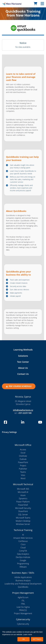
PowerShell (23, 505)
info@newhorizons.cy (23, 410)
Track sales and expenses (20, 280)
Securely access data (18, 286)
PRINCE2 (23, 610)
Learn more (28, 635)
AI (23, 535)
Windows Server (23, 524)
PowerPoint (23, 462)
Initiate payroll (15, 296)
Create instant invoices (19, 283)
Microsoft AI (23, 492)
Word (23, 478)
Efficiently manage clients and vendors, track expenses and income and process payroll (21, 188)
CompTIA (23, 551)
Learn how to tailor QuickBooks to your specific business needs (23, 172)
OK (24, 639)
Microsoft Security (23, 508)
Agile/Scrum (23, 597)
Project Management (23, 613)
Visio (23, 475)
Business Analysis (23, 580)
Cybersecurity (23, 624)
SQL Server (23, 515)
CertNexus (23, 541)
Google (23, 560)
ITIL (23, 601)
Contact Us (23, 374)
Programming (23, 564)
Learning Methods (23, 350)
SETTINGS (37, 639)
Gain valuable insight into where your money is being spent (22, 166)
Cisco (23, 544)
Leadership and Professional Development (23, 584)
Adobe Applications (23, 577)
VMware (23, 567)
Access (23, 450)
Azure (23, 495)
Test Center (23, 362)
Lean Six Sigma (23, 607)
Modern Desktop (23, 521)
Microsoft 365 (23, 489)
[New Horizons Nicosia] (6, 4)
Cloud (23, 548)
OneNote (23, 456)
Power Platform (23, 502)
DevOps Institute (23, 557)
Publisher (23, 469)
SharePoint (23, 511)
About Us (23, 368)
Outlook (23, 459)
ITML (23, 604)
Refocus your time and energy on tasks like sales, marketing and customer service (23, 179)
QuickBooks (23, 587)
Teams (23, 472)
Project (23, 466)
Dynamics (23, 498)
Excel (23, 453)
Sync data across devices (20, 290)
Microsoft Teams (23, 518)
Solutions (23, 356)
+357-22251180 (25, 413)
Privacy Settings (9, 432)
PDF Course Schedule (19, 386)
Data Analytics (23, 554)
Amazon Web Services (23, 538)
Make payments (16, 293)
